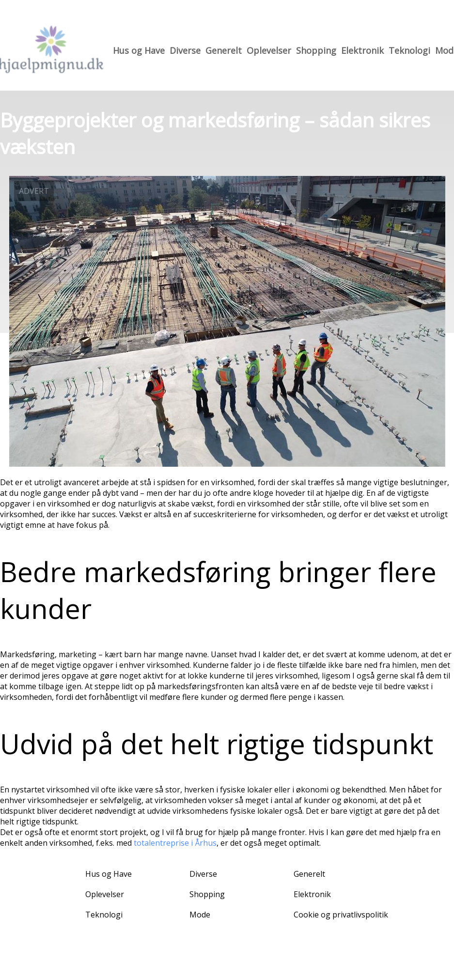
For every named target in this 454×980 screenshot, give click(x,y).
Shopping (316, 50)
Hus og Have (139, 50)
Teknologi (409, 50)
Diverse (185, 50)
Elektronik (362, 50)
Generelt (224, 50)
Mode (200, 915)
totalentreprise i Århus (175, 843)
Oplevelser (269, 50)
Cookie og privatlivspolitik (341, 915)
